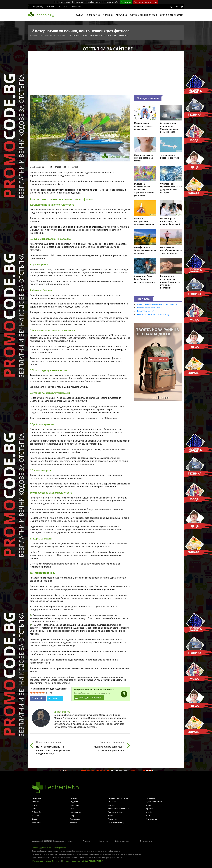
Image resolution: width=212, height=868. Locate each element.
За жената (151, 798)
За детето (74, 802)
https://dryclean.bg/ (145, 311)
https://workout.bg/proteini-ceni (151, 308)
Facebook (37, 698)
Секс (72, 809)
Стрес (34, 819)
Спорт (63, 36)
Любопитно (93, 15)
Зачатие (35, 805)
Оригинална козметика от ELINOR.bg (153, 314)
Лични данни (146, 841)
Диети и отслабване (171, 15)
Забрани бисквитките (146, 2)
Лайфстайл (36, 812)
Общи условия (122, 841)
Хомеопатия (75, 812)
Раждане (112, 805)
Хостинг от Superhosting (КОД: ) (83, 861)
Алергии (35, 815)
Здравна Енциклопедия (118, 798)
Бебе (34, 809)
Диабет (149, 812)
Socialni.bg (47, 848)
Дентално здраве (115, 812)
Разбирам (126, 2)
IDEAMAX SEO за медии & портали (46, 861)
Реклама (63, 7)
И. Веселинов (38, 167)
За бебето (112, 802)
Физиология (151, 819)
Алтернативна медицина (119, 809)
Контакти (76, 7)
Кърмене (150, 805)
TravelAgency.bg (59, 848)
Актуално (121, 15)
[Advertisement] (106, 75)
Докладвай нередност (89, 698)
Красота (150, 809)
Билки (111, 815)
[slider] (37, 693)
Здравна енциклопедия (143, 15)
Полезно (108, 15)
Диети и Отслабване (155, 802)
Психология (75, 819)
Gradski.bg (36, 848)
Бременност (75, 805)
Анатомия (112, 819)
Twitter (53, 698)
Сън (148, 815)
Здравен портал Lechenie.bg (43, 36)
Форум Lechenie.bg (116, 822)
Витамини (36, 822)
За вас (80, 15)
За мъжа (36, 802)
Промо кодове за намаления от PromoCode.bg (157, 304)
